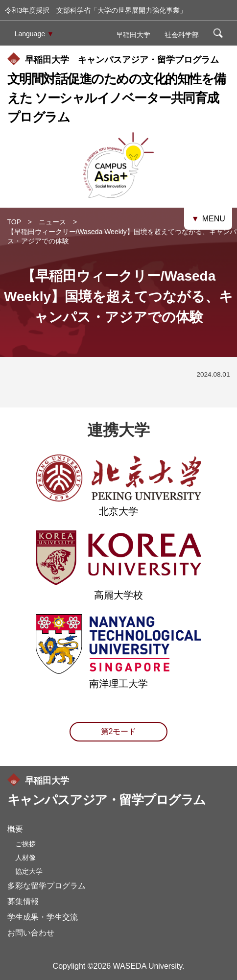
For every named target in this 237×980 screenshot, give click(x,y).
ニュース (52, 222)
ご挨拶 (25, 844)
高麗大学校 (119, 590)
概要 (15, 829)
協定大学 (29, 871)
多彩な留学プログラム (47, 886)
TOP (14, 222)
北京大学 (119, 506)
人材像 (25, 858)
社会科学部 (182, 35)
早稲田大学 (133, 35)
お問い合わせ (31, 933)
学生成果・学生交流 (43, 917)
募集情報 (23, 901)
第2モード (119, 731)
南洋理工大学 (119, 679)
